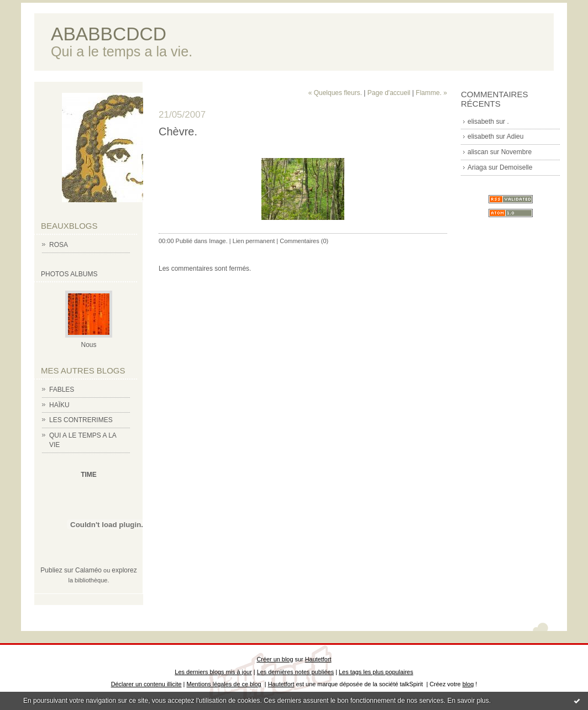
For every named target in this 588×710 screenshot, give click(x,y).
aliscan (478, 152)
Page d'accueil (389, 93)
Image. (218, 241)
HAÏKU (59, 405)
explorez (124, 570)
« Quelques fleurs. (335, 93)
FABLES (62, 390)
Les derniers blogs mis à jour (213, 672)
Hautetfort (318, 659)
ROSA (59, 245)
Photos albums (69, 274)
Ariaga (477, 167)
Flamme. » (431, 93)
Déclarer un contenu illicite (146, 684)
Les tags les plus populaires (376, 672)
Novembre (516, 152)
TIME (89, 475)
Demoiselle (516, 167)
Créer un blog (275, 659)
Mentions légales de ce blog (224, 684)
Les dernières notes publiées (295, 672)
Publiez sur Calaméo (71, 570)
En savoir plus (468, 701)
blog (468, 684)
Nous (88, 345)
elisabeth (481, 122)
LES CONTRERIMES (81, 420)
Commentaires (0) (304, 241)
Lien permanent (254, 241)
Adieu (515, 136)
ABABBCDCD (109, 34)
